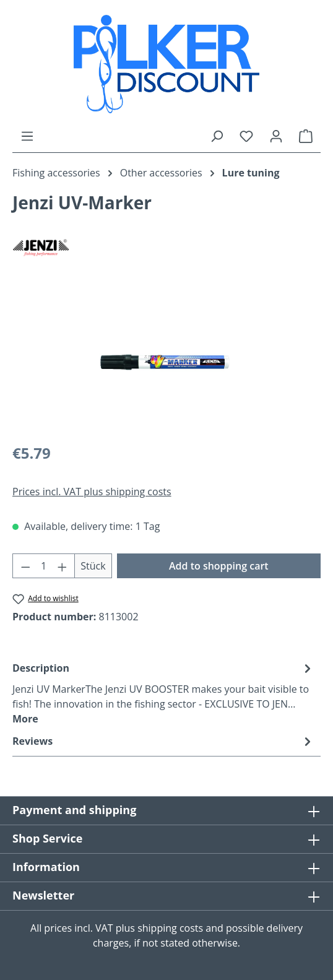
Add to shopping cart (219, 566)
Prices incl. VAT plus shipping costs (92, 492)
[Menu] (27, 136)
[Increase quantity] (63, 566)
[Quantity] (44, 566)
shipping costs (170, 928)
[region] (166, 362)
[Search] (217, 136)
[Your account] (276, 136)
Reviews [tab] (163, 741)
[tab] (163, 693)
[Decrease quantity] (25, 566)
